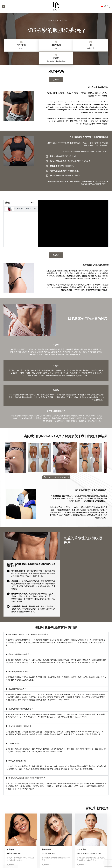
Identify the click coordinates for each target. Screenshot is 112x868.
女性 (51, 21)
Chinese (102, 6)
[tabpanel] (73, 224)
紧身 (56, 21)
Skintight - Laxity (23, 209)
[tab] (21, 209)
